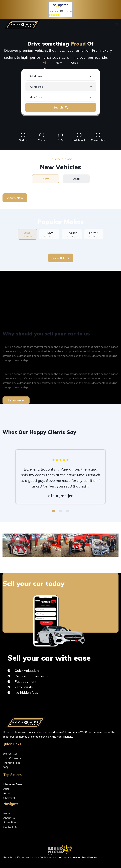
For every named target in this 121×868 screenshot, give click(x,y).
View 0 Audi (61, 258)
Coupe (42, 140)
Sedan (23, 140)
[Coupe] (42, 135)
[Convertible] (98, 135)
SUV (60, 140)
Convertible (98, 140)
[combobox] (61, 76)
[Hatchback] (79, 135)
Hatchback (79, 140)
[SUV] (60, 135)
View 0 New (15, 198)
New (59, 63)
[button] (54, 511)
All (45, 63)
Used (75, 63)
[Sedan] (23, 135)
